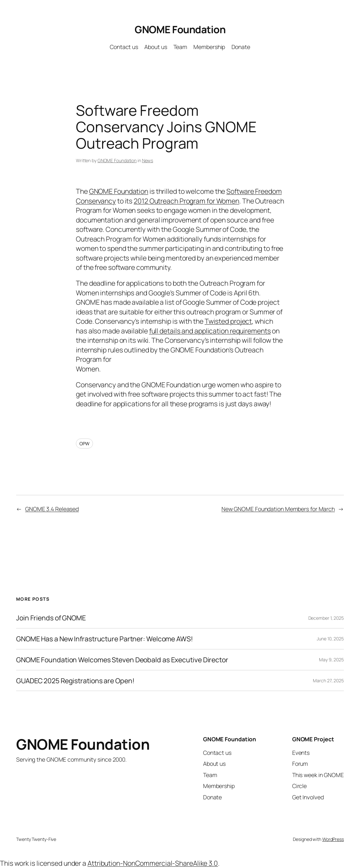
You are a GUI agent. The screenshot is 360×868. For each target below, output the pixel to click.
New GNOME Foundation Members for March (278, 509)
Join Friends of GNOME (51, 618)
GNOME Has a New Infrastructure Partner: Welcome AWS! (105, 639)
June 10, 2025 (330, 639)
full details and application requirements (210, 331)
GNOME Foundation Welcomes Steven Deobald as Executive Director (122, 660)
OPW (84, 444)
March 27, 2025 (328, 681)
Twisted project (228, 321)
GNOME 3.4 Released (52, 509)
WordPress (333, 839)
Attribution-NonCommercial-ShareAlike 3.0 (153, 863)
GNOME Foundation (180, 29)
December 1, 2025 (326, 618)
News (148, 160)
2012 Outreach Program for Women (186, 201)
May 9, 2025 (331, 660)
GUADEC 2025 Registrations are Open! (75, 681)
